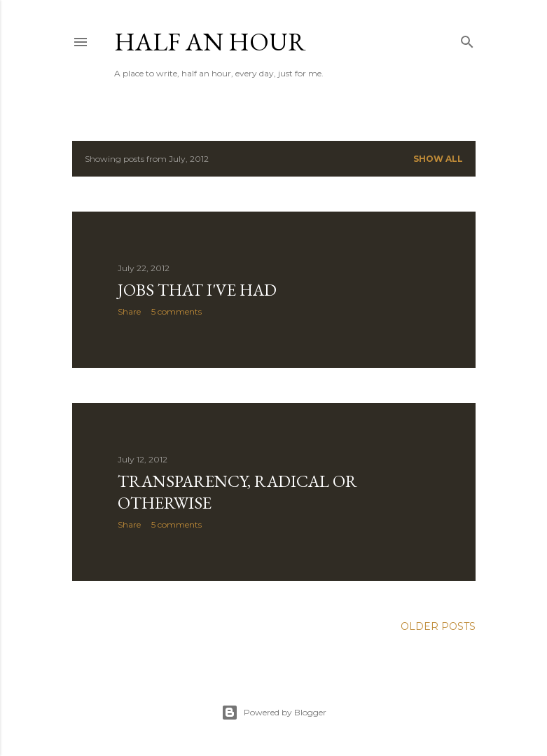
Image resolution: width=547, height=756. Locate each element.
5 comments (176, 311)
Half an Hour (210, 42)
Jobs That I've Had (197, 290)
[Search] (467, 39)
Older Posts (438, 626)
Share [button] (129, 311)
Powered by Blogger (274, 713)
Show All (438, 159)
